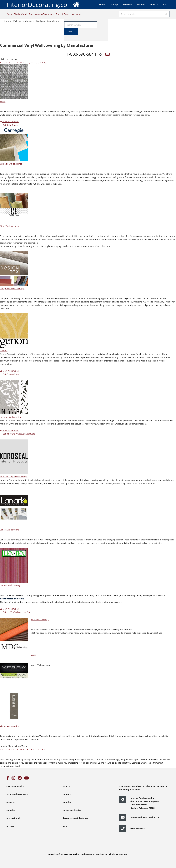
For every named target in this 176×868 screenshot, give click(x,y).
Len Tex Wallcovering (11, 585)
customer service (15, 786)
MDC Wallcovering (41, 619)
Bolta (4, 101)
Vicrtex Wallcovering (11, 726)
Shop (115, 4)
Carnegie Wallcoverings (12, 164)
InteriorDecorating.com (43, 4)
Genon (5, 351)
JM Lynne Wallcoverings (12, 417)
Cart (165, 4)
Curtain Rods (27, 14)
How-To (154, 4)
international (13, 818)
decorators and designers (75, 818)
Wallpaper (77, 14)
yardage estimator (72, 810)
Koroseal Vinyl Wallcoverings (15, 477)
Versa (35, 655)
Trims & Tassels (63, 14)
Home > (8, 21)
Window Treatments (45, 14)
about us (11, 802)
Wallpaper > (19, 21)
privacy (10, 826)
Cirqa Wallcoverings (11, 226)
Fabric (9, 14)
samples (67, 802)
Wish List (127, 4)
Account (141, 4)
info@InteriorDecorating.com (145, 817)
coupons (67, 794)
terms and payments (17, 794)
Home (102, 4)
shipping (11, 810)
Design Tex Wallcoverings (13, 288)
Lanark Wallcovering (11, 530)
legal (65, 826)
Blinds (17, 14)
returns (66, 786)
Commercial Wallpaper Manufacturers (43, 21)
